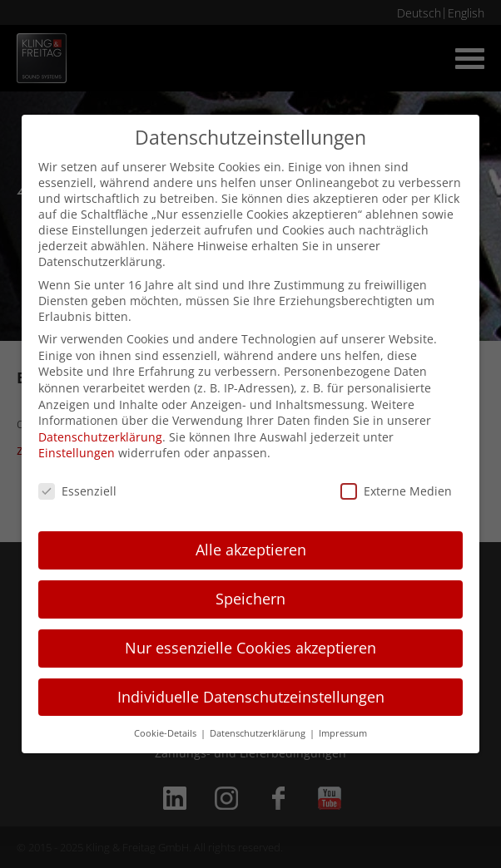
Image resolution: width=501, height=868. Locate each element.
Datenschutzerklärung (100, 437)
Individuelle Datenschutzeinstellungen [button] (251, 697)
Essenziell (77, 491)
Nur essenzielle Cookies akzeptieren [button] (250, 648)
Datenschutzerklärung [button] (259, 733)
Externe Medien (396, 491)
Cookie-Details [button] (166, 733)
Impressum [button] (343, 733)
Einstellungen (77, 453)
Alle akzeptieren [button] (251, 550)
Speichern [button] (250, 599)
